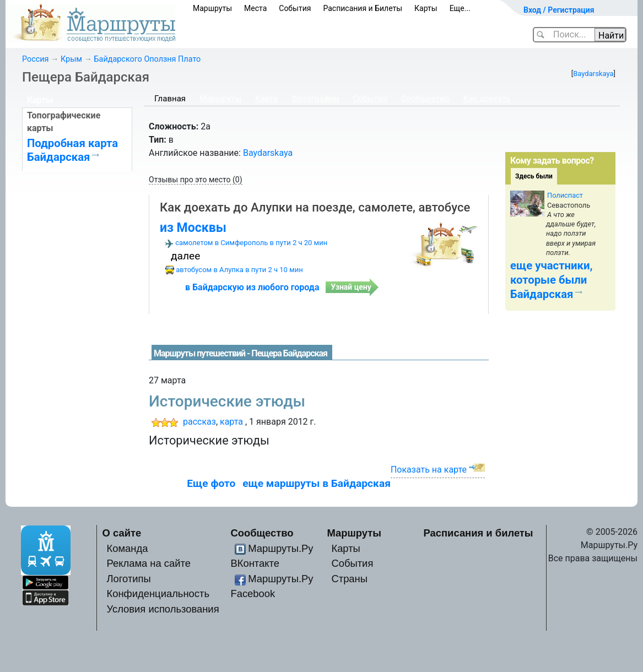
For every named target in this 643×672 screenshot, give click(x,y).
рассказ (199, 422)
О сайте (122, 533)
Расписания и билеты (479, 533)
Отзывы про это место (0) (196, 180)
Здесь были (534, 176)
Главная (170, 99)
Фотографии (315, 99)
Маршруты (212, 8)
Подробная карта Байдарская (72, 150)
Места (255, 8)
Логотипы (128, 579)
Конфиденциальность (158, 594)
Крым (71, 59)
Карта (266, 99)
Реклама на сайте (148, 563)
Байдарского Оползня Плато (148, 59)
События (295, 8)
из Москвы (193, 228)
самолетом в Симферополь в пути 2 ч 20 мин (251, 243)
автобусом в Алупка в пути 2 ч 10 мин (239, 270)
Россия (35, 59)
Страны (349, 579)
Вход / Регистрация (559, 10)
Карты (426, 8)
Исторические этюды (227, 401)
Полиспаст (565, 195)
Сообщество (425, 99)
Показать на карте (429, 470)
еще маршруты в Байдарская (317, 483)
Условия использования (163, 609)
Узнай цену (351, 287)
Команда (127, 548)
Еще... (460, 8)
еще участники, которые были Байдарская (551, 280)
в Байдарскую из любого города (252, 287)
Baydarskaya (593, 74)
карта (231, 422)
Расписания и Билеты (363, 8)
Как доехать (487, 99)
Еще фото (211, 483)
